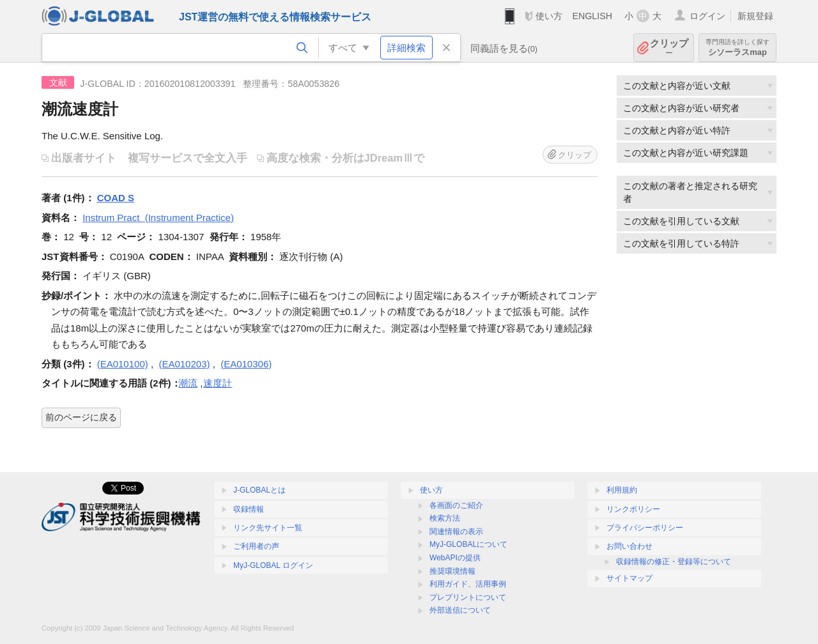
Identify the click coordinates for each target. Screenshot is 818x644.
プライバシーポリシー (645, 528)
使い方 (549, 16)
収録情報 (249, 509)
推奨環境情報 (452, 571)
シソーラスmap (737, 48)
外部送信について (460, 610)
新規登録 (755, 16)
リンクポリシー (633, 509)
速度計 (218, 383)
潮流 (188, 383)
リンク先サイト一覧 (268, 528)
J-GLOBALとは (259, 490)
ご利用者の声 (256, 546)
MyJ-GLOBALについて (468, 544)
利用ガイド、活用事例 (468, 584)
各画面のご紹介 (456, 505)
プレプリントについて (468, 597)
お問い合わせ (629, 546)
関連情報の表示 (456, 532)
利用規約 (622, 490)
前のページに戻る (81, 417)
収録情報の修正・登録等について (674, 562)
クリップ (669, 48)
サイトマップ (629, 578)
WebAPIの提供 (455, 558)
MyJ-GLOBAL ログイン (273, 565)
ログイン (707, 16)
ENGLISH (592, 16)
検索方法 (445, 518)
